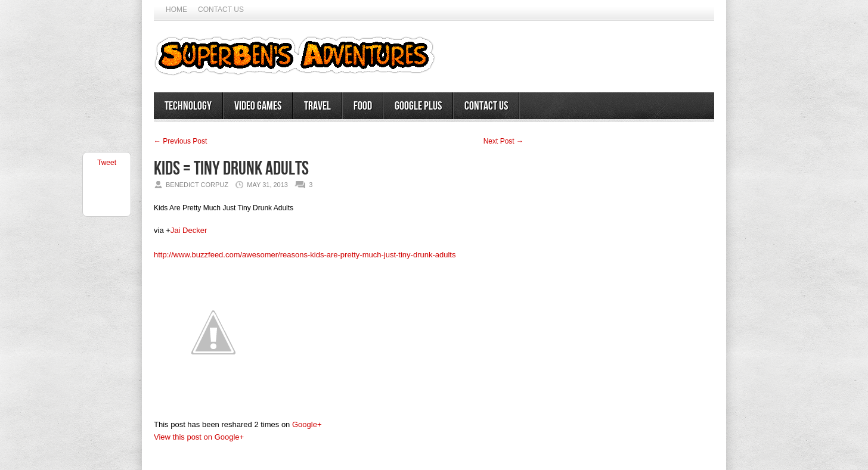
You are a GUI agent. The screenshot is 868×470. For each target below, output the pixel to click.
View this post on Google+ (199, 437)
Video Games (258, 106)
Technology (188, 106)
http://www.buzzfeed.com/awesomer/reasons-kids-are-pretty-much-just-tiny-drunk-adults (305, 255)
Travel (317, 106)
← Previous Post (180, 141)
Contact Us (221, 10)
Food (363, 106)
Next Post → (503, 141)
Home (176, 10)
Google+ (307, 424)
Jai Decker (189, 230)
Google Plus (418, 106)
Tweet (107, 163)
